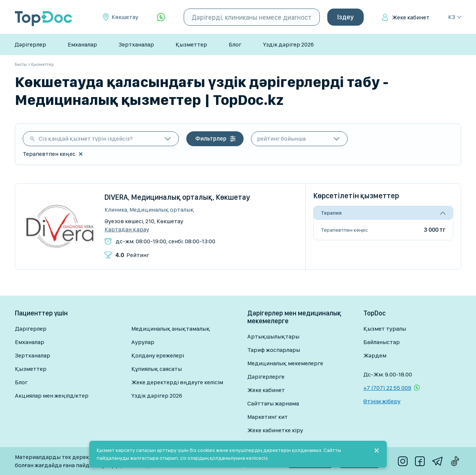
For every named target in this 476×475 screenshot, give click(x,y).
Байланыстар (382, 342)
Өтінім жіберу (382, 401)
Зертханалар (136, 44)
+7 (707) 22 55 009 (387, 388)
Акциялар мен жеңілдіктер (52, 396)
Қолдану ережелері (158, 355)
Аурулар (143, 342)
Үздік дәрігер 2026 (288, 44)
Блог (235, 44)
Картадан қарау (127, 230)
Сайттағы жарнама (273, 403)
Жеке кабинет (411, 17)
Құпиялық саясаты (157, 369)
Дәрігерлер (30, 44)
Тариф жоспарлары (274, 350)
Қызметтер (191, 44)
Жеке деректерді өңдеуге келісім (177, 382)
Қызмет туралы (385, 329)
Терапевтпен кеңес (344, 230)
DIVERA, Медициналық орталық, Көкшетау (177, 197)
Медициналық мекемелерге (285, 363)
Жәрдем (375, 355)
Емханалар (82, 44)
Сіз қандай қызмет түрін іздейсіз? (86, 139)
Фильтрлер (211, 139)
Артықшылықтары (273, 336)
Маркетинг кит (268, 417)
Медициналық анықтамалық (171, 329)
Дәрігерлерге (266, 377)
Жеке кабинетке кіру (275, 430)
